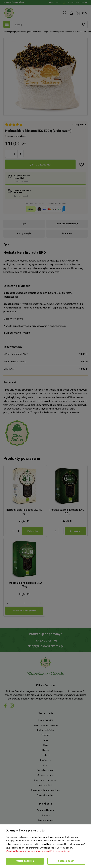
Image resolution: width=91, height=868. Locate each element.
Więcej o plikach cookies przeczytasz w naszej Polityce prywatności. (38, 851)
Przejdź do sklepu (25, 861)
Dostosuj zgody (66, 861)
